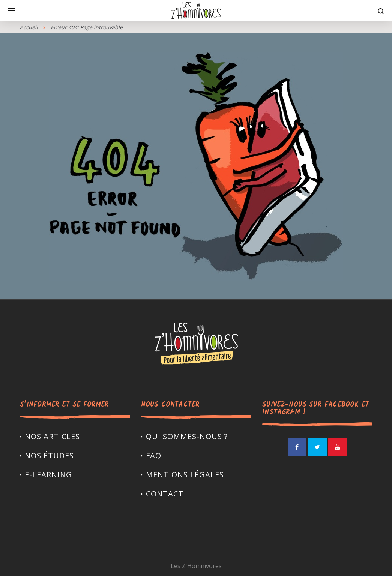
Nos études (49, 455)
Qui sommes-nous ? (187, 436)
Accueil (29, 27)
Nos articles (52, 436)
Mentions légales (185, 475)
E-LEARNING (48, 475)
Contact (165, 494)
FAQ (154, 455)
